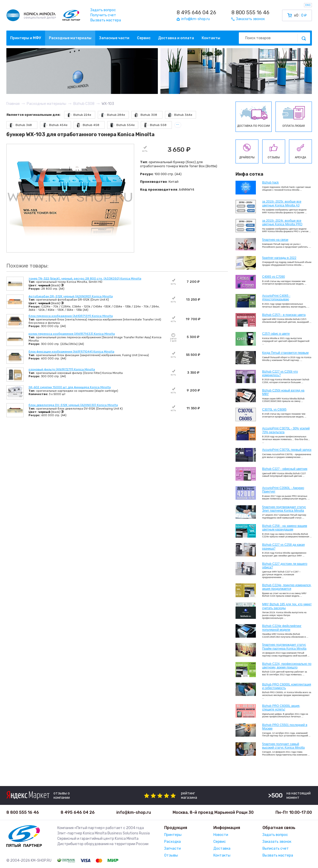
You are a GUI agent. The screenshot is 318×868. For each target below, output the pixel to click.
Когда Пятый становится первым (286, 353)
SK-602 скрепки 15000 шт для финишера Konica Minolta (70, 387)
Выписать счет (276, 849)
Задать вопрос (103, 10)
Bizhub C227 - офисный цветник (285, 469)
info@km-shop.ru (134, 812)
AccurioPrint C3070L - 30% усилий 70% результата (286, 430)
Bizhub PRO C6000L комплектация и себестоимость (287, 686)
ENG (308, 5)
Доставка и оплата (176, 38)
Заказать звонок (277, 842)
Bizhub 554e (122, 125)
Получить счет (103, 15)
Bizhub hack (271, 183)
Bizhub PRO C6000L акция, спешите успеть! (281, 708)
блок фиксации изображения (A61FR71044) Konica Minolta (71, 352)
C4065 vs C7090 (274, 277)
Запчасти (172, 849)
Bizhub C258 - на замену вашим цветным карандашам (285, 528)
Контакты (211, 38)
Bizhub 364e (179, 115)
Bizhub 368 (20, 125)
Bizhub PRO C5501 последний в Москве (285, 727)
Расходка (172, 842)
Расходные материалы (70, 38)
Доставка (222, 849)
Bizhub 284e (112, 115)
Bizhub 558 (155, 125)
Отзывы (171, 855)
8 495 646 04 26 (196, 12)
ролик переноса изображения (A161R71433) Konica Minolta (72, 334)
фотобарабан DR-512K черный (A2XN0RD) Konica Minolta (71, 296)
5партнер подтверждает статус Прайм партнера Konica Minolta (284, 647)
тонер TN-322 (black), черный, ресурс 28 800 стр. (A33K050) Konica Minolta (85, 278)
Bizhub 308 (145, 115)
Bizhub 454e (55, 125)
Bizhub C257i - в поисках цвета (284, 315)
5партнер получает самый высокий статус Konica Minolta (284, 746)
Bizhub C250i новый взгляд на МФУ (283, 392)
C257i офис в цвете (276, 334)
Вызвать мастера (106, 20)
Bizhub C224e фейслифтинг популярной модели (282, 628)
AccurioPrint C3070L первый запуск (287, 450)
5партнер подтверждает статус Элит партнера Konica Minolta (284, 509)
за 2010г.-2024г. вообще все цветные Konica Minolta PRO (282, 222)
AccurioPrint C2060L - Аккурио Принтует (283, 490)
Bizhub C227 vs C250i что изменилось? (280, 373)
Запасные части (114, 38)
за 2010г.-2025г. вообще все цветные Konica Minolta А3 (282, 203)
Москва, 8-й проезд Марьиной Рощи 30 (213, 812)
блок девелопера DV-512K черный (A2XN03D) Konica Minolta (73, 405)
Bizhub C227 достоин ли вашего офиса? (285, 566)
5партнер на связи (275, 240)
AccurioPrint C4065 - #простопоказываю (276, 298)
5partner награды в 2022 (279, 258)
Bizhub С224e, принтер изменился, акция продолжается (287, 587)
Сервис (144, 38)
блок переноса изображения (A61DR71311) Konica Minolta (71, 316)
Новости (221, 835)
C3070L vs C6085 (274, 410)
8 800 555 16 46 (250, 12)
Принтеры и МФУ (26, 38)
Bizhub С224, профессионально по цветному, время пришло (287, 666)
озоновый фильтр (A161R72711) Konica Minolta (62, 369)
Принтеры (173, 835)
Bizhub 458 (87, 125)
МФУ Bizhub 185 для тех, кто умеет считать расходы (287, 606)
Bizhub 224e (79, 115)
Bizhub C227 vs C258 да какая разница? (284, 547)
